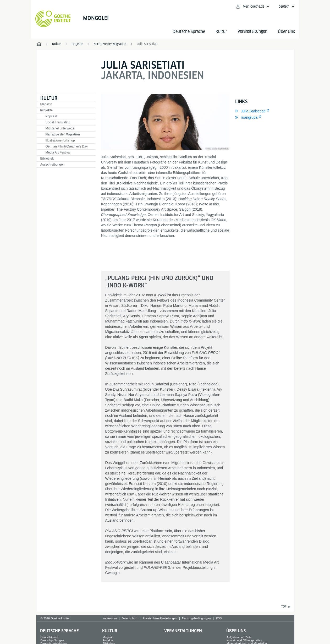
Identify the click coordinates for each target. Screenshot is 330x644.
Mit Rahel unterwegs (60, 128)
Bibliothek (47, 159)
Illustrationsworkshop (60, 140)
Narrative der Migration (63, 134)
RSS (219, 618)
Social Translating (58, 122)
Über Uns (286, 32)
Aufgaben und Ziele (239, 637)
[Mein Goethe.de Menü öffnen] (252, 7)
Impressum (109, 618)
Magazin (46, 104)
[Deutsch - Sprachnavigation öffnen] (287, 7)
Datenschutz (130, 618)
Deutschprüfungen (52, 640)
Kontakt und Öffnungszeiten (244, 640)
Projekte (46, 110)
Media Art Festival (58, 152)
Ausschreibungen (53, 165)
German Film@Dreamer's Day (67, 146)
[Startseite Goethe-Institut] (53, 19)
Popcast (51, 116)
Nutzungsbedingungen (196, 618)
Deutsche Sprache (189, 32)
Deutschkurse (49, 637)
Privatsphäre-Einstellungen (160, 618)
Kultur (221, 32)
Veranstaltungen (183, 631)
